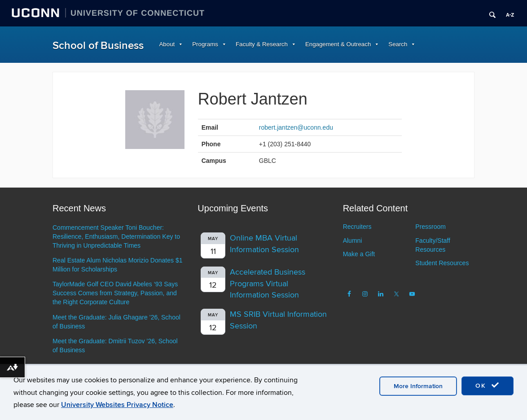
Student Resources (442, 263)
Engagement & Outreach (338, 44)
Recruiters (357, 227)
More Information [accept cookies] (418, 386)
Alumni (353, 241)
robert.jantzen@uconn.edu (296, 127)
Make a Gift (359, 254)
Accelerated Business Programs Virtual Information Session (268, 284)
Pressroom (430, 227)
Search (398, 44)
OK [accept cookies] (487, 385)
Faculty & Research (262, 44)
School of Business (98, 46)
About (167, 44)
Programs (205, 44)
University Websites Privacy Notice (117, 405)
